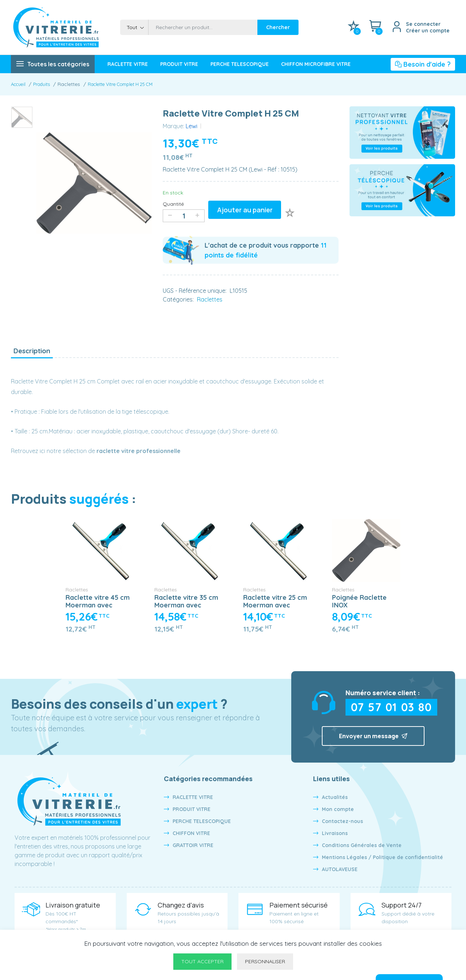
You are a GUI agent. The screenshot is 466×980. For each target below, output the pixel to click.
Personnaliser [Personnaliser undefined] (265, 961)
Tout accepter (202, 961)
